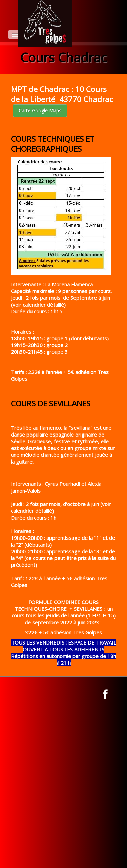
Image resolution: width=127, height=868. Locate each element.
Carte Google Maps (40, 111)
